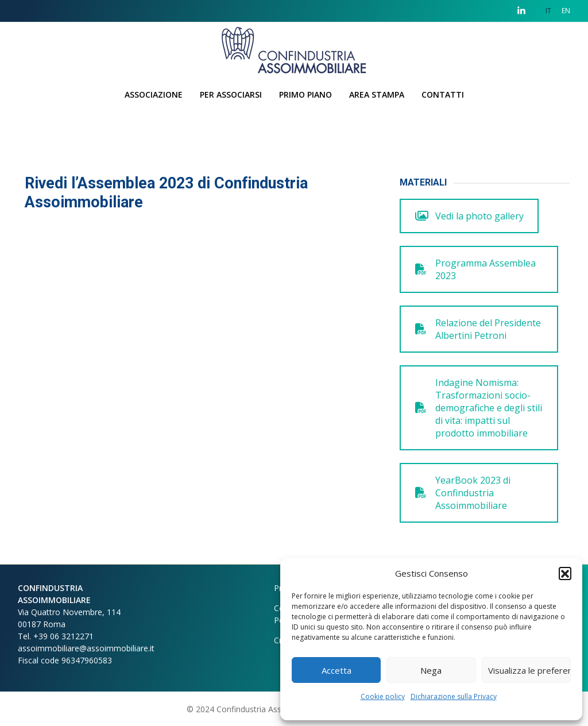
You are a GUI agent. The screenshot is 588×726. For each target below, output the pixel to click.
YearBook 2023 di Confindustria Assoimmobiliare (463, 493)
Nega (431, 670)
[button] (565, 573)
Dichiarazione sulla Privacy (454, 696)
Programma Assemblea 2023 (475, 269)
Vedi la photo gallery (469, 216)
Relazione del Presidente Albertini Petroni (478, 329)
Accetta (336, 670)
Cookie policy (383, 696)
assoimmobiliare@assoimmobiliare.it (86, 648)
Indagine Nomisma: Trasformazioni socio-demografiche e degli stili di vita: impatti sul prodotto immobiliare (479, 408)
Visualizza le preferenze (529, 670)
